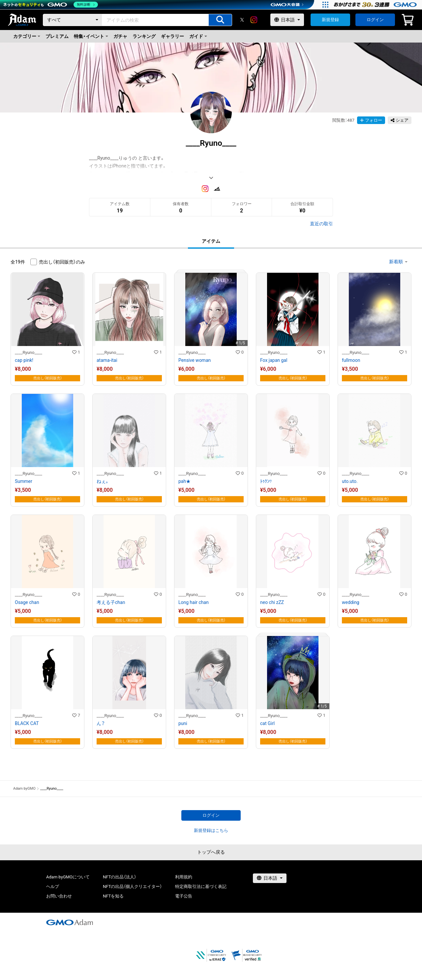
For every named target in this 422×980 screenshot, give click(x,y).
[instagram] (254, 20)
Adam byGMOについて (68, 877)
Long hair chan (194, 602)
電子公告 (184, 896)
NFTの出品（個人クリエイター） (132, 886)
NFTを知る (113, 896)
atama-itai (107, 360)
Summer (24, 481)
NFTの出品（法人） (120, 877)
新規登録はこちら (211, 830)
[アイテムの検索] (220, 20)
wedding (351, 602)
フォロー (371, 120)
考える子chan (111, 602)
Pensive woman (195, 360)
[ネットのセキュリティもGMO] (51, 5)
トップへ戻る (211, 852)
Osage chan (27, 602)
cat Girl (267, 723)
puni (183, 723)
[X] (242, 20)
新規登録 (330, 20)
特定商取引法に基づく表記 (201, 886)
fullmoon (351, 360)
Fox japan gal (274, 360)
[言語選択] (287, 20)
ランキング (144, 36)
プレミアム (57, 36)
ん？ (101, 723)
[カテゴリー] (73, 20)
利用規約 (184, 877)
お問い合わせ (59, 896)
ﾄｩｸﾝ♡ (266, 481)
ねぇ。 (103, 481)
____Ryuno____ (29, 352)
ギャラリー (172, 36)
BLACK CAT (27, 723)
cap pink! (24, 360)
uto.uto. (350, 481)
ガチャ (120, 36)
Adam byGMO (24, 789)
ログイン (375, 20)
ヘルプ (53, 886)
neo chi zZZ (272, 602)
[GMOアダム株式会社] (70, 922)
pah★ (184, 481)
